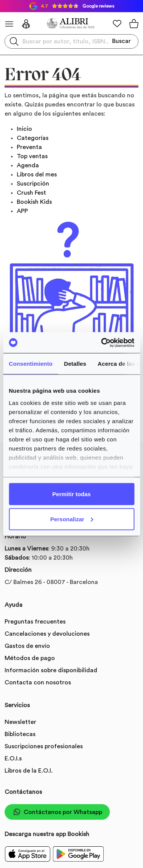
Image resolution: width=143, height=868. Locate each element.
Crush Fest (31, 193)
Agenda (28, 165)
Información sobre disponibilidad (51, 670)
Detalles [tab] (75, 364)
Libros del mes (37, 175)
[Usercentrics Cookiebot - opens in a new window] (102, 343)
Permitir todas (71, 494)
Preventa (29, 147)
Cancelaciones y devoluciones (47, 634)
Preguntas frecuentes (35, 622)
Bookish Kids (34, 202)
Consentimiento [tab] (31, 364)
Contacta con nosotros (38, 682)
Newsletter (20, 722)
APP (22, 211)
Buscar (121, 41)
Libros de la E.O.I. (29, 771)
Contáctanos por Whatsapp (57, 812)
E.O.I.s (13, 759)
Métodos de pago (30, 658)
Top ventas (32, 156)
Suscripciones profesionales (44, 746)
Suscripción (33, 184)
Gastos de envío (27, 646)
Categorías (33, 138)
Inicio (24, 129)
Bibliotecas (20, 734)
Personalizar (72, 519)
